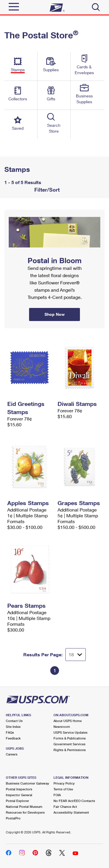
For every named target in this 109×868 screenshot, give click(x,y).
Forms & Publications (70, 738)
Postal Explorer (17, 801)
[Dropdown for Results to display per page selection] (76, 655)
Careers (12, 754)
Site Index (13, 727)
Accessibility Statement (71, 812)
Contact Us (14, 721)
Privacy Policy (64, 783)
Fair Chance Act (65, 806)
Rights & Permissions (70, 750)
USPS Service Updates (70, 732)
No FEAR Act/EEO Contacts (74, 801)
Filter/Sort (46, 190)
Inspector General (19, 795)
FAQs (10, 732)
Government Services (69, 744)
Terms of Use (63, 789)
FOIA (57, 795)
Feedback (13, 738)
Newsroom (62, 727)
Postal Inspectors (19, 789)
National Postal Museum (24, 806)
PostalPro (13, 818)
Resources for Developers (25, 812)
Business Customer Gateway (27, 783)
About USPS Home (68, 721)
